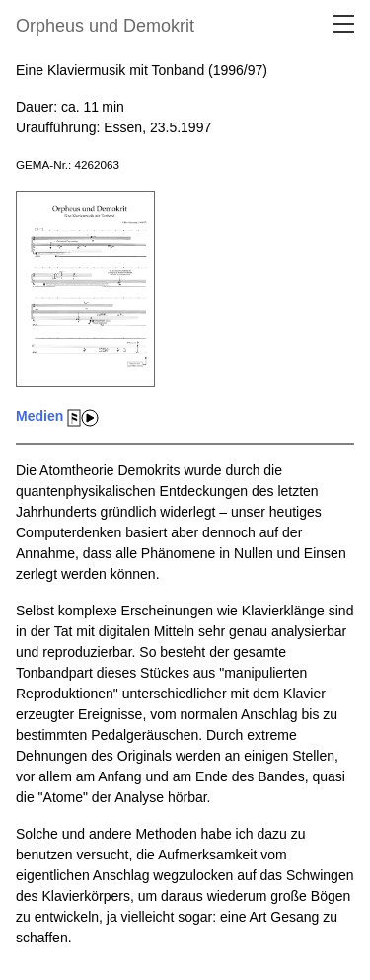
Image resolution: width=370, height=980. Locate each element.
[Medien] (85, 398)
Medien (39, 416)
